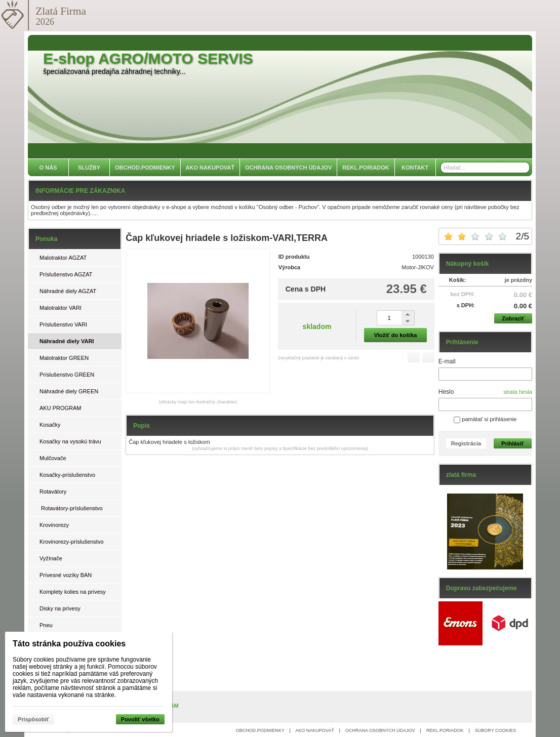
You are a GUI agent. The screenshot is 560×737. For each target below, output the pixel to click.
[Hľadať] (523, 168)
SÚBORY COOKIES (495, 730)
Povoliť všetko (140, 719)
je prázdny (518, 280)
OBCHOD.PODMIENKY (260, 730)
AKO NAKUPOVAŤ (314, 730)
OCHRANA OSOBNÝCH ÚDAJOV (380, 730)
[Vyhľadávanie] (485, 168)
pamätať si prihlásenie (485, 419)
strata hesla (518, 392)
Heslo (446, 392)
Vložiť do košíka (396, 335)
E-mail (447, 361)
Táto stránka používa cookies (69, 644)
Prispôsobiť (33, 719)
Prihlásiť (513, 443)
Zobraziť (513, 318)
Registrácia (466, 443)
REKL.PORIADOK (445, 730)
